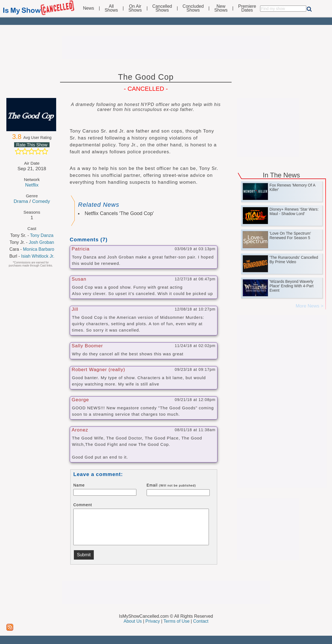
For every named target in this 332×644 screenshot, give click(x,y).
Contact (201, 621)
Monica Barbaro (39, 249)
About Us (133, 621)
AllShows (111, 8)
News (89, 8)
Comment (83, 505)
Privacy (153, 621)
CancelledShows (162, 8)
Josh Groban (41, 242)
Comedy (41, 201)
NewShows (221, 8)
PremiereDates (247, 8)
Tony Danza (42, 235)
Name (79, 485)
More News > (309, 306)
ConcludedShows (193, 8)
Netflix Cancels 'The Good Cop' (119, 213)
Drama (21, 201)
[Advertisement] (166, 48)
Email (171, 485)
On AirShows (135, 8)
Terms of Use (177, 621)
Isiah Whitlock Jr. (38, 256)
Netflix (32, 185)
